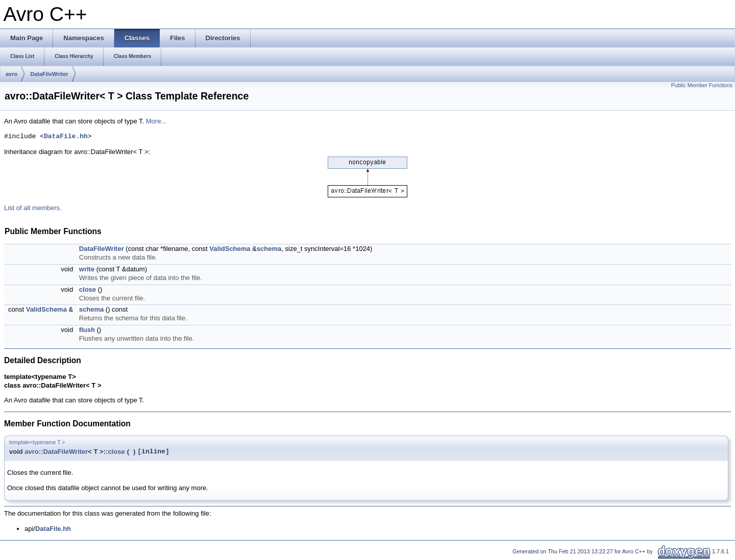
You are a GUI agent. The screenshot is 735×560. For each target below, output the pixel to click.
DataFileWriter (49, 74)
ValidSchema (230, 249)
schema (269, 249)
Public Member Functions (702, 85)
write (87, 269)
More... (156, 121)
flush (87, 330)
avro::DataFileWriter (56, 452)
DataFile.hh (66, 137)
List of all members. (33, 208)
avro (11, 74)
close (88, 289)
